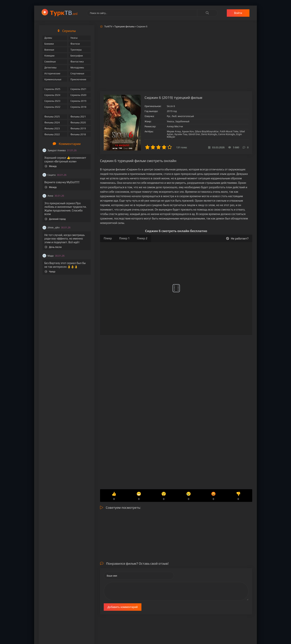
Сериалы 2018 (78, 107)
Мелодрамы (77, 68)
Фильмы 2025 (52, 117)
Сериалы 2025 (52, 89)
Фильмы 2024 (52, 123)
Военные (49, 50)
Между (51, 166)
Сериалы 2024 (52, 95)
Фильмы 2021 (78, 117)
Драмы (48, 38)
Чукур (50, 272)
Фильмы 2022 (52, 134)
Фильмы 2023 (52, 128)
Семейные (50, 62)
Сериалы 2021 (78, 89)
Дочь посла (53, 247)
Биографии (77, 56)
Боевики (49, 44)
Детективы (50, 68)
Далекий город (55, 219)
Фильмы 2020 (78, 123)
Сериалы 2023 (52, 101)
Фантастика (77, 62)
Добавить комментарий (123, 607)
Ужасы (74, 38)
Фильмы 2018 (78, 134)
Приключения (78, 79)
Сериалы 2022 (52, 107)
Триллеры (76, 50)
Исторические (52, 73)
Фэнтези (75, 44)
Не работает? (237, 238)
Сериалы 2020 (78, 95)
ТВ (64, 13)
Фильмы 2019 (78, 128)
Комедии (49, 56)
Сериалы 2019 (78, 101)
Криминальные (53, 79)
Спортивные (77, 73)
